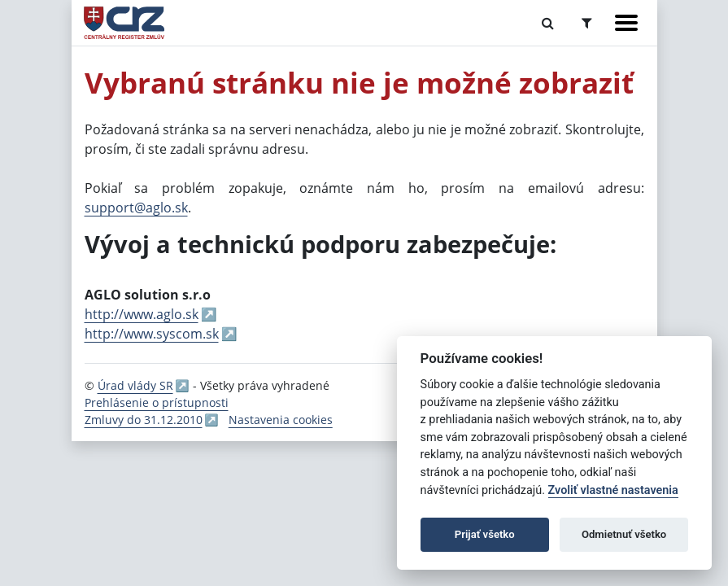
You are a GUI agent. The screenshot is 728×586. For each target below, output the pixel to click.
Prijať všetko (485, 534)
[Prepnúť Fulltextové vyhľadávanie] (548, 23)
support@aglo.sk (136, 208)
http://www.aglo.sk (142, 314)
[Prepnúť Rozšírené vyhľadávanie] (587, 23)
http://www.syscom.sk (152, 334)
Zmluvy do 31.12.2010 (144, 420)
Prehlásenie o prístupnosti (157, 402)
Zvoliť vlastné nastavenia (613, 490)
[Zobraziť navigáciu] (626, 23)
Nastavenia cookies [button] (281, 420)
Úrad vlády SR (135, 385)
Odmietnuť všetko (624, 534)
